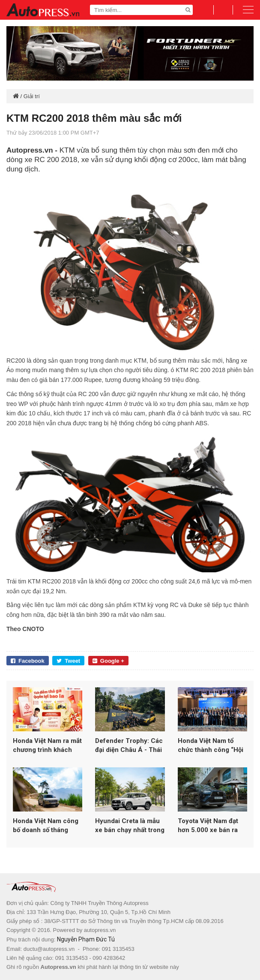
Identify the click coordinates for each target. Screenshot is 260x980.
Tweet (68, 661)
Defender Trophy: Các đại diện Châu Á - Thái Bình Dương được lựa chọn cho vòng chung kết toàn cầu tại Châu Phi (129, 746)
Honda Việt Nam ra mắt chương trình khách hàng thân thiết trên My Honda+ (47, 746)
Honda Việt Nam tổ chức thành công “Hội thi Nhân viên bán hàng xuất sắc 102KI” (212, 746)
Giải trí (32, 96)
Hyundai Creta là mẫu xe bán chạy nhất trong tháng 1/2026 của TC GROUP (130, 826)
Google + (108, 661)
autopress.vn (100, 930)
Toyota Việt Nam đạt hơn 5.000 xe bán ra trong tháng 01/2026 (209, 826)
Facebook (28, 661)
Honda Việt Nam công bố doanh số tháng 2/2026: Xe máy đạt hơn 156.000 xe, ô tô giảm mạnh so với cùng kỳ (48, 826)
